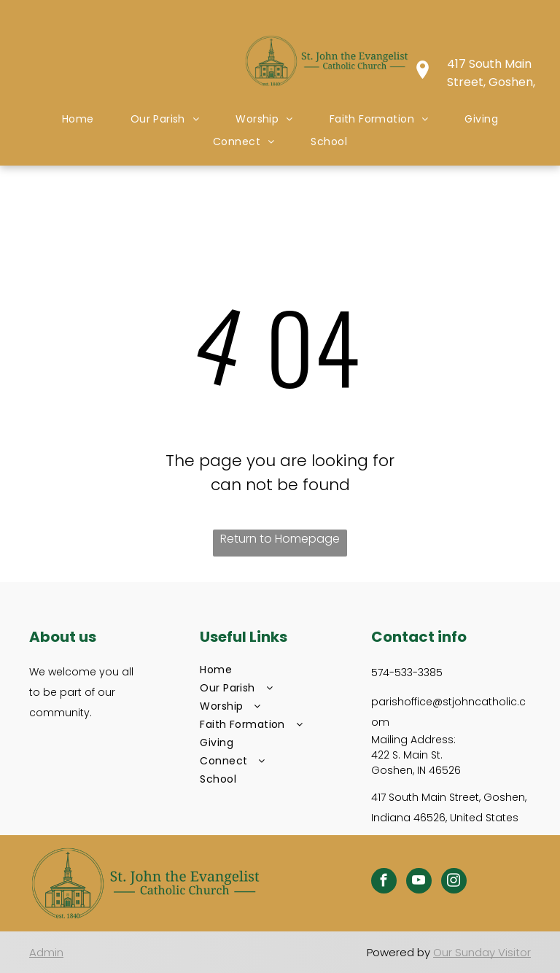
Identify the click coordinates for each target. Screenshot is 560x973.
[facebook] (384, 883)
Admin (46, 952)
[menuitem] (78, 119)
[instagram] (454, 883)
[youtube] (419, 883)
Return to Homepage (280, 539)
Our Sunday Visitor (482, 952)
